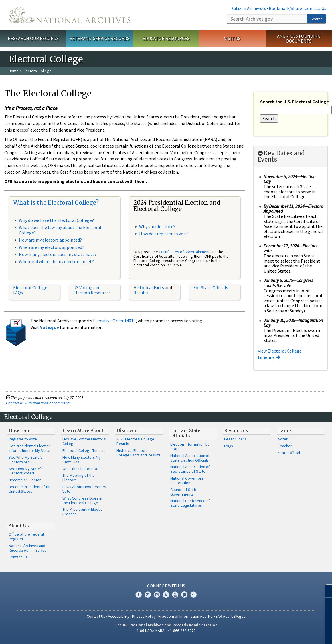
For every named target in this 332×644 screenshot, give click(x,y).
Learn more (281, 634)
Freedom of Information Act (182, 616)
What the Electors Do (80, 469)
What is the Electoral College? (56, 203)
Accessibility (119, 616)
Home (14, 71)
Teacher (285, 446)
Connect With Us (166, 586)
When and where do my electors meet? (56, 261)
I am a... (286, 430)
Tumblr (166, 595)
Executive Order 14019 (114, 321)
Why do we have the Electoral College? (56, 220)
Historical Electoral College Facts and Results (138, 453)
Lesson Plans (235, 439)
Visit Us (232, 38)
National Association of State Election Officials (190, 458)
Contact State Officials (185, 433)
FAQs (229, 446)
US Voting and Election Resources (92, 290)
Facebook (139, 595)
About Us (19, 526)
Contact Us (315, 8)
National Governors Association (187, 480)
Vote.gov (49, 327)
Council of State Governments (184, 492)
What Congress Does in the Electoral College (82, 500)
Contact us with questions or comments (38, 403)
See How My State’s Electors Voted (26, 471)
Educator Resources (166, 38)
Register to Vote (23, 439)
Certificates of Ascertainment (185, 252)
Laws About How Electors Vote (84, 489)
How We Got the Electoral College (84, 441)
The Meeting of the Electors (79, 478)
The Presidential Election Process (84, 512)
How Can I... (22, 430)
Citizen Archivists (249, 8)
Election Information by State (190, 446)
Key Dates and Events (281, 156)
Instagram (157, 595)
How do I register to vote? (164, 234)
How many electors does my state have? (58, 254)
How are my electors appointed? (50, 240)
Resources (236, 430)
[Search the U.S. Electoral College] (296, 110)
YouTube (175, 595)
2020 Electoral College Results (135, 441)
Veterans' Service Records (100, 38)
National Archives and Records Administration (29, 548)
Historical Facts (149, 287)
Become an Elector (25, 480)
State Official (289, 453)
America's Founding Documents (299, 38)
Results (141, 293)
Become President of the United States (30, 489)
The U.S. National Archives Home (69, 15)
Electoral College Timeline (85, 450)
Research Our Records (33, 38)
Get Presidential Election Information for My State (30, 448)
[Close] (325, 591)
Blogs (184, 595)
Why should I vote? (157, 226)
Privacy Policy (144, 616)
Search (317, 19)
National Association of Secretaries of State (190, 469)
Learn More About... (84, 430)
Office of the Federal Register (26, 536)
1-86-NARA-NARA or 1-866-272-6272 (166, 631)
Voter (283, 439)
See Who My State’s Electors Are (26, 460)
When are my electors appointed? (51, 247)
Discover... (128, 430)
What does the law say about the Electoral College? (60, 230)
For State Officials (211, 287)
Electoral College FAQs (30, 290)
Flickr (193, 595)
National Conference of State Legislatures (190, 503)
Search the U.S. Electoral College (294, 102)
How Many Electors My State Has (82, 460)
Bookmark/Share (285, 8)
